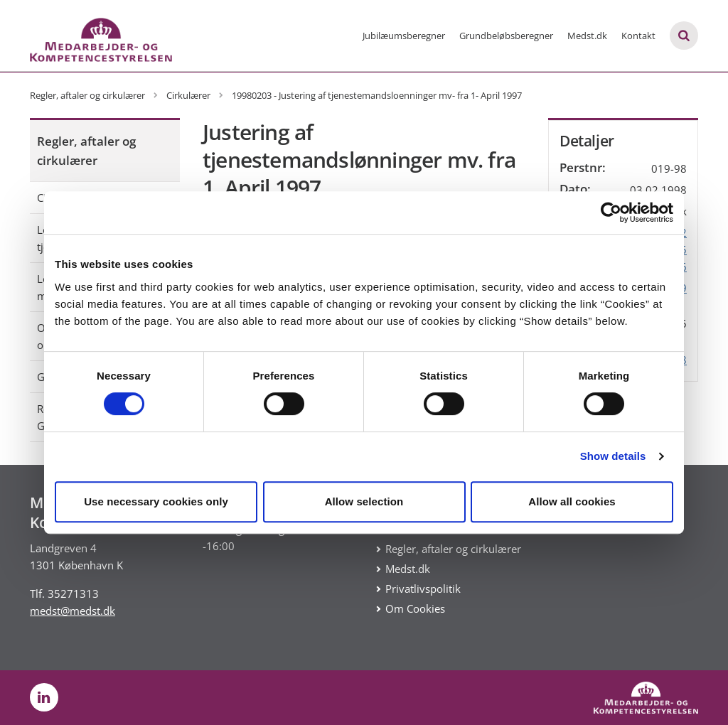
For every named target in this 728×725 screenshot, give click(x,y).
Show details (613, 456)
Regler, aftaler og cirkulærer (86, 151)
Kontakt (638, 36)
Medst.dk (587, 36)
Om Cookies (415, 608)
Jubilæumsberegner (404, 36)
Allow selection (364, 501)
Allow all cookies (572, 501)
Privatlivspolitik (423, 589)
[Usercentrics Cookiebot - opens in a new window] (611, 213)
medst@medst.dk (73, 611)
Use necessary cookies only (156, 501)
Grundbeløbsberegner (506, 36)
